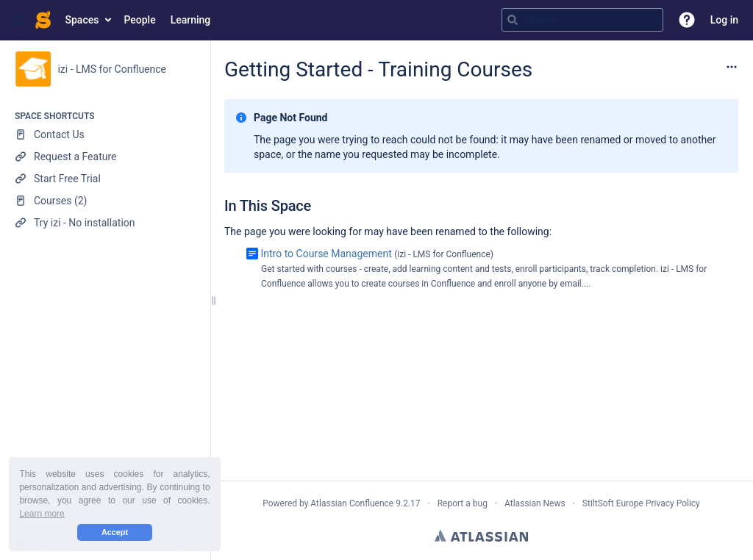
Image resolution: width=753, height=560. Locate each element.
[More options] (732, 67)
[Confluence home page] (43, 20)
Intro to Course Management (326, 254)
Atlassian (481, 536)
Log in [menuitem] (724, 20)
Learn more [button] (42, 514)
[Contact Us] (105, 134)
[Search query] (582, 20)
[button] (18, 20)
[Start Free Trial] (105, 179)
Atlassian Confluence (352, 503)
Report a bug (463, 503)
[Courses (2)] (105, 201)
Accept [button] (115, 532)
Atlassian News (535, 503)
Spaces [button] (82, 20)
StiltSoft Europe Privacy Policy (641, 503)
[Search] (513, 20)
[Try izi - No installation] (105, 223)
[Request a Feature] (105, 157)
